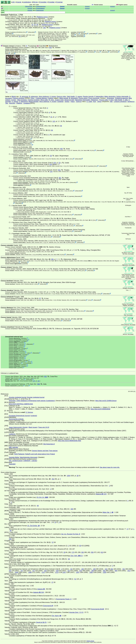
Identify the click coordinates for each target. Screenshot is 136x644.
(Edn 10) (41, 48)
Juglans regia (59, 100)
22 (51, 117)
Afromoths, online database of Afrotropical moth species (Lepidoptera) (32, 401)
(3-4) (49, 149)
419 (55, 163)
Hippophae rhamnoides (82, 100)
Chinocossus (29, 6)
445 (72, 509)
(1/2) (40, 141)
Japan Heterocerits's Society (18, 427)
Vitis (111, 102)
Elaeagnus (95, 100)
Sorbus (67, 102)
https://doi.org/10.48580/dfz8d (100, 409)
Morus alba (44, 100)
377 (22, 571)
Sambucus (131, 102)
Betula (14, 97)
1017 (129, 571)
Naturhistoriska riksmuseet (29, 457)
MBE (7, 53)
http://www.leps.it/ (49, 444)
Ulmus (99, 102)
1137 (43, 572)
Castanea (60, 102)
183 (38, 381)
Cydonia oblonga (41, 98)
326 (44, 28)
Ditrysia (35, 2)
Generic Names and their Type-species (45, 451)
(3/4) (32, 269)
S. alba (125, 100)
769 (92, 571)
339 (10, 539)
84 (61, 126)
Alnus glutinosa (44, 97)
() (87, 6)
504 (50, 48)
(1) (26, 20)
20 (37, 25)
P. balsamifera (99, 97)
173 (73, 552)
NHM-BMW (9, 34)
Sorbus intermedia (122, 97)
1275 (34, 381)
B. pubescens (33, 97)
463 (61, 149)
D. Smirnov (19, 79)
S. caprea (79, 97)
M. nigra (51, 100)
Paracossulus (40, 10)
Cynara (14, 100)
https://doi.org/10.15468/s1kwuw (106, 401)
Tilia (7, 103)
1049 (16, 572)
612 (102, 552)
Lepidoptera (27, 2)
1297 (78, 572)
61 (75, 579)
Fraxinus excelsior (18, 98)
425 (45, 571)
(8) (33, 298)
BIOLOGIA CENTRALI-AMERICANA (21, 404)
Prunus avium (83, 98)
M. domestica (73, 98)
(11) (44, 130)
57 (40, 298)
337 (10, 571)
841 (104, 571)
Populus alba (104, 100)
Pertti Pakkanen (44, 61)
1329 (104, 572)
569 (39, 384)
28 (51, 156)
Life (14, 2)
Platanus (19, 103)
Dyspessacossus (41, 6)
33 (64, 552)
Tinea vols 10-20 (44, 427)
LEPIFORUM (114, 52)
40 (11, 531)
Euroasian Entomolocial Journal (19, 416)
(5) (58, 36)
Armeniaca (110, 98)
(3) (74, 202)
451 (59, 170)
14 (32, 25)
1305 (91, 572)
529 (57, 571)
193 (83, 569)
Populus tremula (88, 97)
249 (94, 569)
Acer (95, 102)
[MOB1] (15, 23)
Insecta (19, 2)
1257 (64, 572)
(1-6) (42, 156)
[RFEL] (54, 35)
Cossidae (51, 2)
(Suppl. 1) (41, 150)
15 (35, 25)
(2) (26, 17)
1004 (68, 476)
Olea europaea (22, 100)
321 (124, 569)
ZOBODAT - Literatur (30, 461)
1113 (57, 572)
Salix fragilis (71, 97)
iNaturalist (31, 32)
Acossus (30, 8)
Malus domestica (110, 97)
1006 (51, 172)
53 (59, 163)
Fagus (73, 102)
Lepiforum (12, 434)
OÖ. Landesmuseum (16, 461)
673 (81, 571)
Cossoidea (43, 2)
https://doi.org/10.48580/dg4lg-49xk (69, 441)
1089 (30, 572)
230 (20, 36)
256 (52, 259)
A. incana (53, 97)
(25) (46, 207)
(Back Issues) (33, 427)
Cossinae (59, 2)
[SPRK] (16, 51)
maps (128, 60)
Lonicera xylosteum (120, 102)
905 (116, 571)
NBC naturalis (13, 447)
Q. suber (89, 102)
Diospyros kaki (69, 100)
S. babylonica (23, 102)
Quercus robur (61, 97)
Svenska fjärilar (14, 457)
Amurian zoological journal (18, 397)
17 (127, 529)
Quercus (79, 102)
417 (34, 571)
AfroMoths (19, 32)
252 (53, 479)
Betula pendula (34, 102)
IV (55, 522)
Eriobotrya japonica (122, 98)
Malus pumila (64, 98)
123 (54, 121)
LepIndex (13, 32)
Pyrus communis (94, 98)
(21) (54, 126)
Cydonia (50, 98)
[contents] (34, 416)
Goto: (33, 12)
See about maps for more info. (110, 467)
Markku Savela (90, 641)
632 (45, 377)
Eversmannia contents (16, 419)
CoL (24, 32)
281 (112, 569)
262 (83, 552)
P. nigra (111, 100)
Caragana (27, 103)
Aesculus (12, 103)
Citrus (32, 98)
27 (52, 582)
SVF (12, 53)
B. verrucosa (24, 97)
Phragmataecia (40, 8)
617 (69, 571)
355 (92, 552)
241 (106, 569)
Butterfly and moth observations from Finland (40, 454)
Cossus (62, 6)
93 (80, 546)
